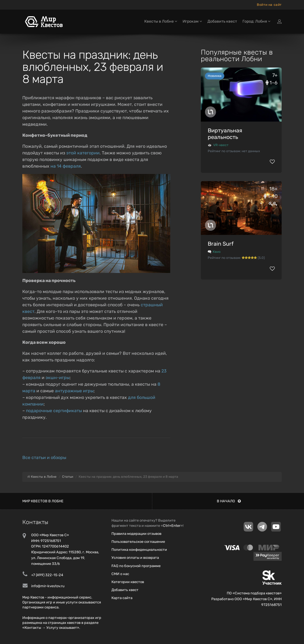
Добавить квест (222, 21)
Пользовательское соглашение (138, 542)
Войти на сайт (269, 5)
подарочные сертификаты (54, 411)
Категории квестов (128, 582)
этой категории (83, 153)
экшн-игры (58, 378)
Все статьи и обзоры (44, 457)
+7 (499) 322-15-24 (47, 575)
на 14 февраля (66, 166)
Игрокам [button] (192, 21)
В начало (229, 501)
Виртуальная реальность (225, 134)
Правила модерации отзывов (136, 534)
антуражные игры (74, 391)
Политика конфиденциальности (139, 550)
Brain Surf (221, 244)
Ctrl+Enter (172, 526)
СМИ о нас (120, 574)
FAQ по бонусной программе (136, 566)
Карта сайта (122, 598)
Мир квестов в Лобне (43, 501)
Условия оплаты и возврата (135, 558)
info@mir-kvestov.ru (48, 586)
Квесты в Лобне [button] (161, 21)
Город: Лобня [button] (256, 21)
